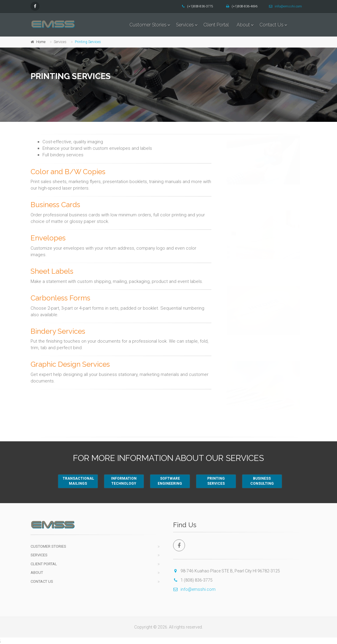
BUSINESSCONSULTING (262, 481)
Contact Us (272, 25)
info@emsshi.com (285, 6)
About (243, 25)
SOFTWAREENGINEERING (170, 481)
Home (41, 42)
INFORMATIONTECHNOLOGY (124, 481)
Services (185, 25)
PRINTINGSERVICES (216, 481)
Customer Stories (148, 25)
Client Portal (216, 25)
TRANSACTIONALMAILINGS (78, 481)
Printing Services (88, 42)
